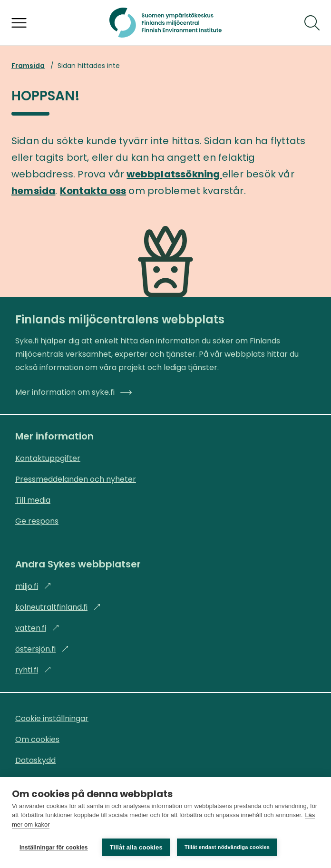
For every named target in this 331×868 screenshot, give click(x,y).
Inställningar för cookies (54, 848)
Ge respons (37, 521)
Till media (33, 500)
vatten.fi (37, 628)
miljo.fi (33, 586)
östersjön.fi (42, 649)
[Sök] (312, 23)
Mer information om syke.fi (73, 392)
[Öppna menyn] (19, 23)
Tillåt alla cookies (136, 847)
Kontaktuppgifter (48, 458)
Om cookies (37, 739)
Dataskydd (35, 760)
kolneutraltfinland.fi (58, 607)
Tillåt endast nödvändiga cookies (227, 847)
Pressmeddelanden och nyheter (76, 479)
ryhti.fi (33, 670)
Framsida (28, 66)
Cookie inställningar (52, 718)
